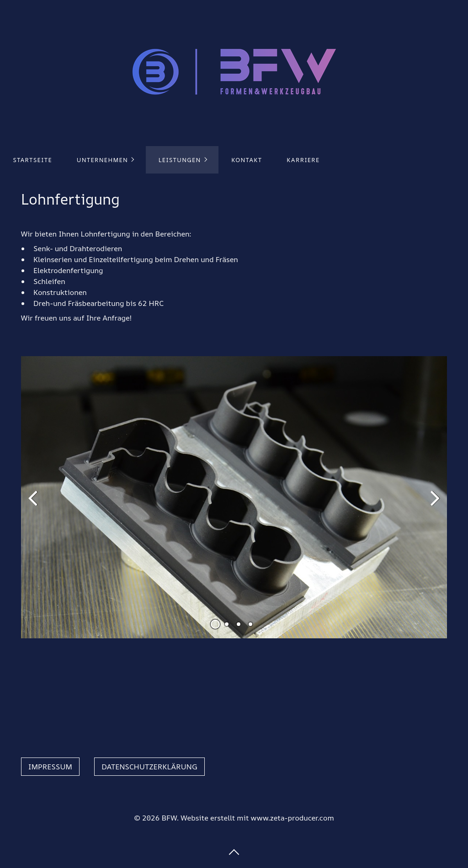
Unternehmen (102, 160)
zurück (35, 505)
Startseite (32, 160)
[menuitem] (32, 160)
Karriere (303, 160)
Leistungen (180, 160)
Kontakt (247, 160)
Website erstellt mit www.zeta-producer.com (257, 818)
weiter (433, 505)
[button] (50, 767)
